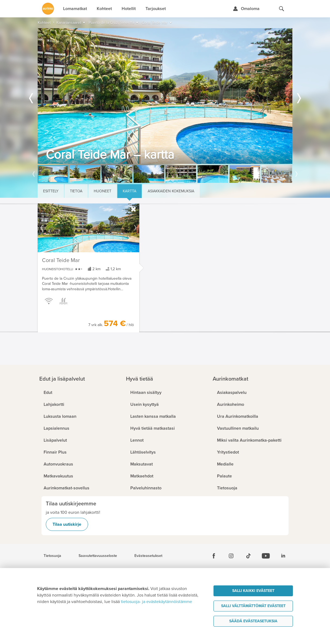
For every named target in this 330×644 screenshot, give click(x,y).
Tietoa (76, 191)
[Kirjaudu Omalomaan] (246, 9)
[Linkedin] (283, 556)
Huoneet (103, 191)
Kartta (130, 191)
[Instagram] (231, 556)
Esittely (51, 191)
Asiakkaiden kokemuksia (171, 191)
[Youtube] (266, 556)
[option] (165, 96)
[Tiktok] (248, 556)
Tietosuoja (52, 556)
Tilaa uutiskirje (67, 524)
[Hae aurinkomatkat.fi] (282, 9)
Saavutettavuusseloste (98, 556)
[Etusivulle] (48, 9)
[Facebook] (214, 556)
